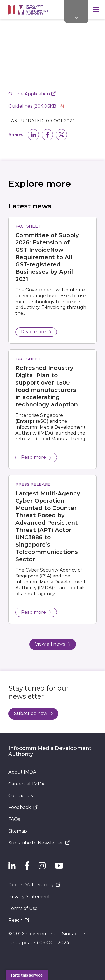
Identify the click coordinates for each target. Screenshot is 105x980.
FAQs (14, 819)
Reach (19, 920)
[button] (33, 135)
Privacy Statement (29, 897)
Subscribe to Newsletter (39, 843)
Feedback (23, 807)
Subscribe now (33, 713)
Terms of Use (23, 908)
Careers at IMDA (26, 784)
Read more (36, 332)
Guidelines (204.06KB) (33, 106)
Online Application (29, 94)
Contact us (21, 796)
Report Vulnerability (34, 885)
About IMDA (22, 772)
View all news (53, 644)
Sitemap (18, 831)
